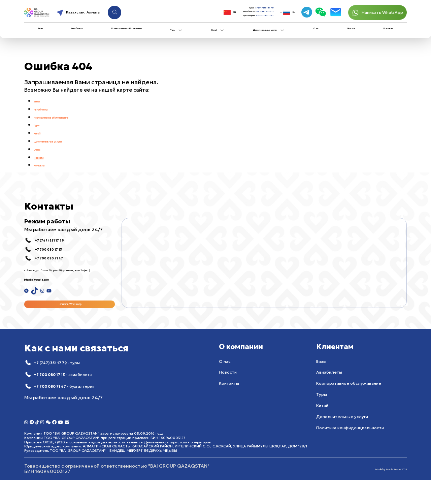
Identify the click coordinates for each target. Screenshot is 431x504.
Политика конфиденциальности (350, 443)
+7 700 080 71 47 (248, 20)
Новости (350, 34)
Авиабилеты (75, 34)
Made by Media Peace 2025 (375, 493)
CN (186, 14)
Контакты (383, 34)
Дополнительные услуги (274, 35)
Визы (43, 34)
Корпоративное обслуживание (133, 34)
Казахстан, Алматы (107, 14)
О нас (323, 34)
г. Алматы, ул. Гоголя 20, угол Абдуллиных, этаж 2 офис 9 (59, 272)
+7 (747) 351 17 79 (247, 7)
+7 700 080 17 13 (249, 14)
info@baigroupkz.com (50, 285)
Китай (221, 35)
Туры (188, 35)
